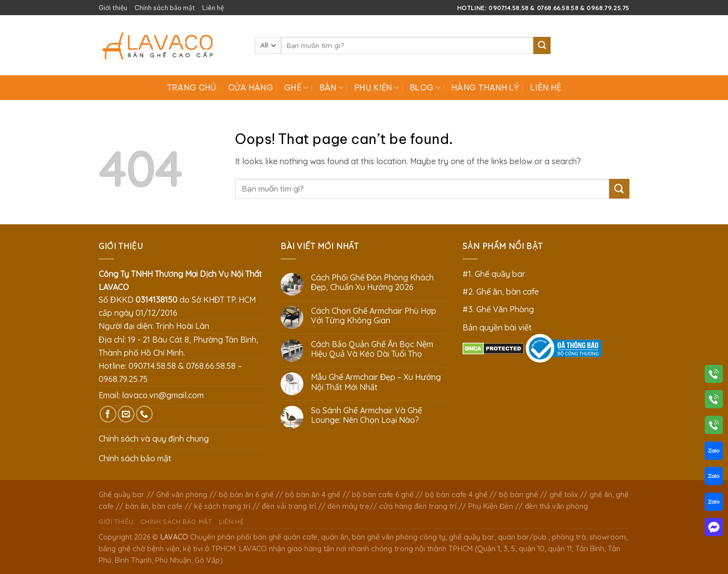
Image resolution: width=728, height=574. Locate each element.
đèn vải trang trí (289, 506)
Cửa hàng (251, 87)
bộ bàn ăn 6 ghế (246, 495)
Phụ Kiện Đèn (491, 506)
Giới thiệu (113, 8)
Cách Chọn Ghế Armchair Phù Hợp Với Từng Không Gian (374, 316)
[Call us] (144, 414)
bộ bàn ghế (518, 495)
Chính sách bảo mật (165, 8)
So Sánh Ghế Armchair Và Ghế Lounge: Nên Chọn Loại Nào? (367, 415)
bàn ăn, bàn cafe (154, 506)
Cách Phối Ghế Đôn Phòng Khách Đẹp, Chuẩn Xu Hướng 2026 (373, 282)
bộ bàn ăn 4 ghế (313, 495)
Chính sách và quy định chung (154, 439)
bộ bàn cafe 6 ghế (383, 495)
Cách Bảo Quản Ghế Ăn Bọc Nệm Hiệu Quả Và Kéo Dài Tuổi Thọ (372, 349)
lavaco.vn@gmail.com (163, 395)
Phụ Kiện (377, 87)
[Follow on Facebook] (108, 414)
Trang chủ (192, 87)
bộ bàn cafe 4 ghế (456, 495)
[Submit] (542, 45)
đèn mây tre (349, 506)
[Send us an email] (126, 414)
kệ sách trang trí (222, 506)
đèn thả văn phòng (556, 506)
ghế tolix (564, 495)
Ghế (296, 87)
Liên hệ (213, 8)
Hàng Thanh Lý (485, 87)
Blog (425, 87)
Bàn (331, 87)
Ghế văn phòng (182, 495)
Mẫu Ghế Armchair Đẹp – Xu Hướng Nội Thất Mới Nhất (376, 382)
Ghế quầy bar (122, 495)
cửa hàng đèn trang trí (418, 506)
